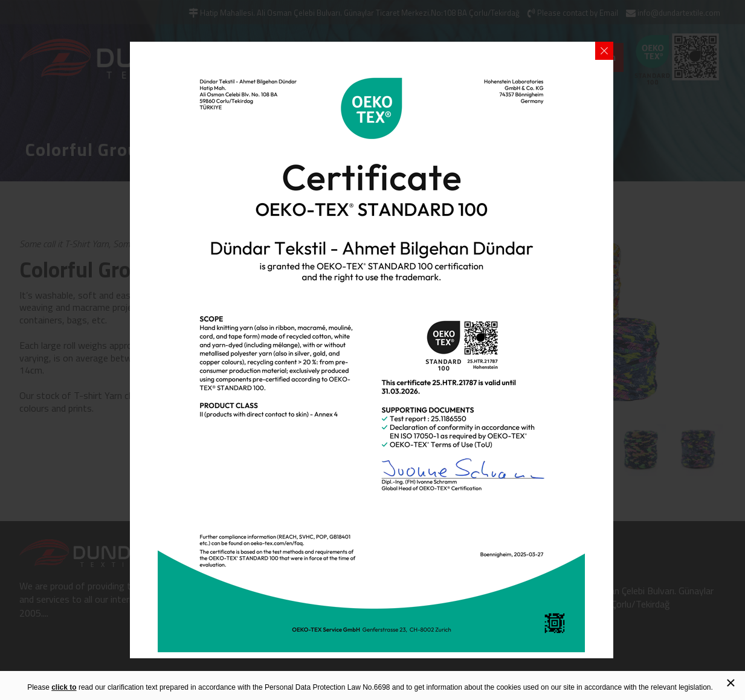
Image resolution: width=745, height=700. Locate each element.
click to (64, 687)
